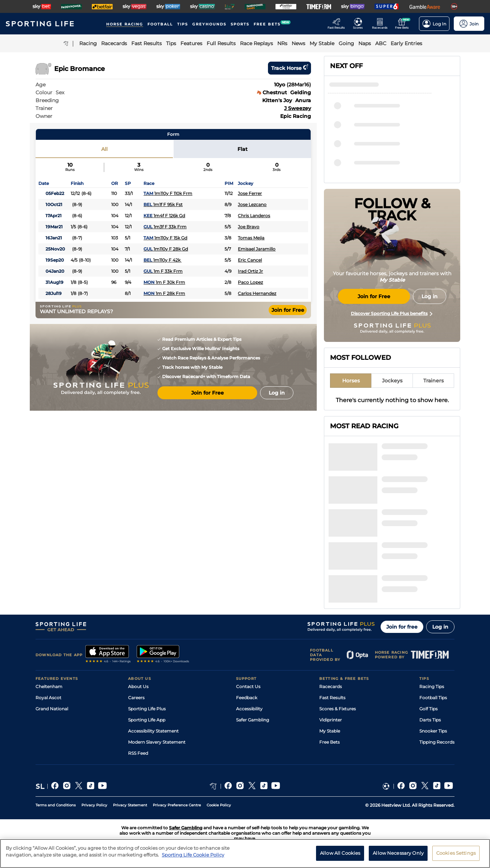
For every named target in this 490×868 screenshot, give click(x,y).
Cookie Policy (219, 805)
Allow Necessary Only (398, 857)
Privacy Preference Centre (177, 805)
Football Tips (433, 698)
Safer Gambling (253, 720)
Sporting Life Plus (147, 709)
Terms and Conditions (56, 805)
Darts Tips (430, 720)
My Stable (330, 731)
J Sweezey (298, 108)
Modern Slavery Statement (157, 742)
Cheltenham (49, 686)
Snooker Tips (433, 731)
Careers (136, 698)
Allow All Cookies (340, 857)
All (104, 149)
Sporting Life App (147, 720)
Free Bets (329, 742)
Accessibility (249, 709)
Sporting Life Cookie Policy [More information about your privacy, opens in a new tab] (193, 858)
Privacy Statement (130, 805)
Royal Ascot (48, 698)
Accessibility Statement (153, 731)
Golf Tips (428, 709)
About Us (138, 686)
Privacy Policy (94, 805)
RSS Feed (138, 753)
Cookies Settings (456, 857)
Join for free (402, 627)
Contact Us (248, 686)
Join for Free (288, 310)
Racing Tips (432, 686)
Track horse (289, 68)
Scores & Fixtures (338, 709)
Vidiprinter (331, 720)
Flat (242, 149)
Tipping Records (437, 742)
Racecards (331, 686)
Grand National (52, 709)
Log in (440, 627)
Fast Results (332, 698)
